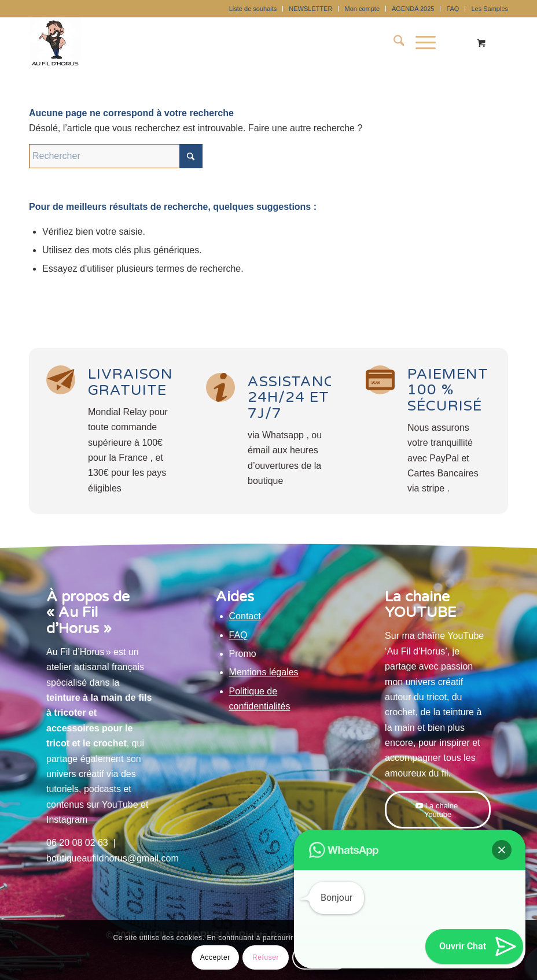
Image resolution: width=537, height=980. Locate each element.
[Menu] (420, 43)
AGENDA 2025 (413, 9)
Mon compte (362, 9)
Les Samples (490, 9)
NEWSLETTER (310, 9)
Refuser (266, 957)
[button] (502, 850)
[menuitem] (253, 9)
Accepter (215, 957)
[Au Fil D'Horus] (55, 43)
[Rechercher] (393, 43)
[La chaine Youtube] (438, 810)
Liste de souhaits (253, 9)
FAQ (453, 9)
